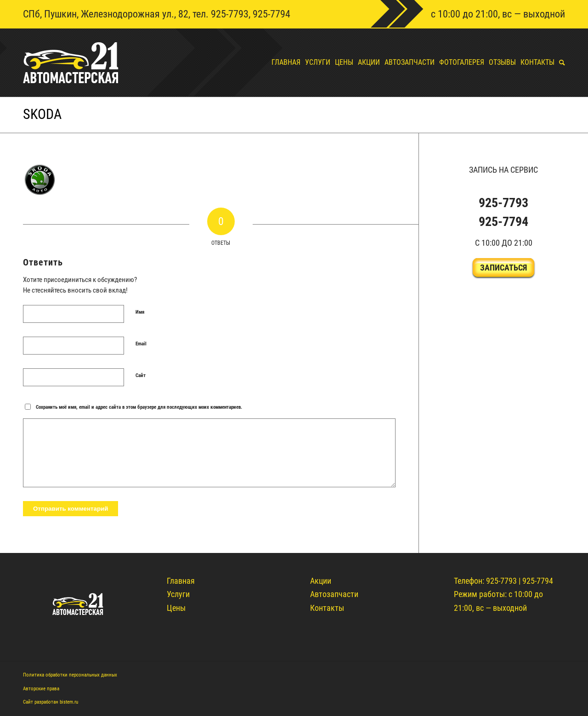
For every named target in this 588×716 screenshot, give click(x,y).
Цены (176, 608)
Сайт (141, 375)
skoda (42, 114)
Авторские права (41, 689)
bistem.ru (69, 702)
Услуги (178, 594)
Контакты (327, 608)
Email (141, 344)
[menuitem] (284, 62)
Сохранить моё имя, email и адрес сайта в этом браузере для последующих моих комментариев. (139, 407)
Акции (321, 581)
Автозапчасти (334, 594)
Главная (181, 581)
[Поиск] (560, 62)
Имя (140, 312)
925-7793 (230, 14)
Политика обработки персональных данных (70, 675)
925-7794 (271, 14)
